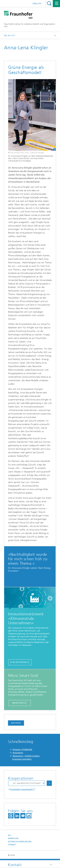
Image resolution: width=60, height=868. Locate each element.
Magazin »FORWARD (22, 749)
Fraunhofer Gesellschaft (21, 789)
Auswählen (49, 783)
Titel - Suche (49, 3)
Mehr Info (18, 703)
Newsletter (18, 753)
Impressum (13, 838)
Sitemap (12, 845)
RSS (10, 835)
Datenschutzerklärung (20, 842)
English (37, 4)
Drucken (16, 723)
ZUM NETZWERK (18, 662)
